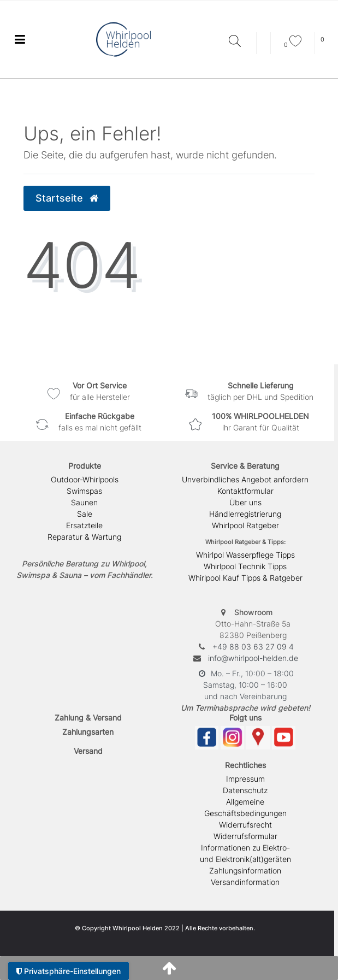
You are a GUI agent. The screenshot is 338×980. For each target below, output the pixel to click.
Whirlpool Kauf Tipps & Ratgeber (245, 578)
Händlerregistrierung (245, 514)
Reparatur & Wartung (84, 537)
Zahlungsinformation (245, 870)
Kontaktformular (245, 491)
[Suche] (240, 42)
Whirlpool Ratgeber (245, 525)
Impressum (245, 779)
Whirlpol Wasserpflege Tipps (245, 555)
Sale (85, 514)
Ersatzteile (84, 525)
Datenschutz (245, 790)
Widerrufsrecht (245, 825)
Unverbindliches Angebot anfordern (245, 479)
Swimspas (84, 491)
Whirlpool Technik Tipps (245, 566)
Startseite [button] (67, 198)
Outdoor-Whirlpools (85, 479)
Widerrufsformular (245, 836)
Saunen (84, 502)
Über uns (245, 502)
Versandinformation (245, 882)
